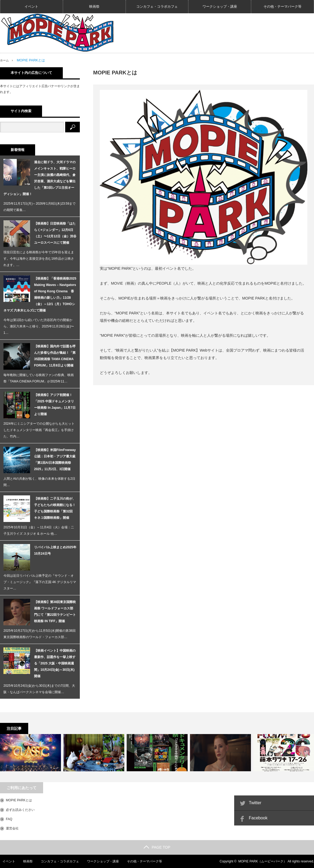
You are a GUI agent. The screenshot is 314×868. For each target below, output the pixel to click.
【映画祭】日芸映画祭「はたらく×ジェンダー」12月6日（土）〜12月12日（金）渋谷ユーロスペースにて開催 (55, 233)
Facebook (258, 818)
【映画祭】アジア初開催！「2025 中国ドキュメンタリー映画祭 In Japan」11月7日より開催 (55, 404)
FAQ (9, 819)
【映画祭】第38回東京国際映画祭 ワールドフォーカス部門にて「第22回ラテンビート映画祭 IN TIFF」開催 (55, 612)
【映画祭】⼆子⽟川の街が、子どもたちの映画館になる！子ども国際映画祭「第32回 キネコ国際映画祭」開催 (55, 508)
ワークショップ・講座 (220, 7)
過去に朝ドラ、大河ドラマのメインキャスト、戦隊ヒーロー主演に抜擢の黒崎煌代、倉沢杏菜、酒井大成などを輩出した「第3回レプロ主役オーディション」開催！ (40, 178)
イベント (31, 7)
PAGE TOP (157, 847)
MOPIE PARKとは (19, 800)
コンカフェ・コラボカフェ (157, 7)
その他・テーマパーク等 (282, 7)
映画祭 (94, 7)
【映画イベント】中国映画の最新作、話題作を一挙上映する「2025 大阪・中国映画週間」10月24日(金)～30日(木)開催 (55, 663)
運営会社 (12, 828)
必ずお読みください (20, 810)
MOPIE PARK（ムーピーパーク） (263, 861)
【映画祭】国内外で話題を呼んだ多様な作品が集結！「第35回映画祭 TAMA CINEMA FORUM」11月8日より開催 (55, 356)
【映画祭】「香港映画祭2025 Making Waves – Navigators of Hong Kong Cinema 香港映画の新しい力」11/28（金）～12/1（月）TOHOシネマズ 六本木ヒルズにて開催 (40, 294)
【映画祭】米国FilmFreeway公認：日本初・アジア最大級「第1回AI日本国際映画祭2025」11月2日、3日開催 (55, 460)
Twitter (255, 803)
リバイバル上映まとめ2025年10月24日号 (55, 550)
